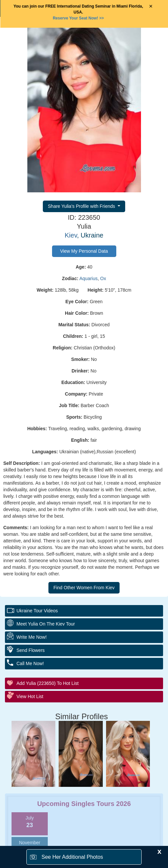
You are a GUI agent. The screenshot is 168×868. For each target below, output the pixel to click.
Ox (103, 278)
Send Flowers (31, 650)
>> (78, 18)
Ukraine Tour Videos (37, 611)
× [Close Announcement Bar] (151, 6)
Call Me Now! (30, 663)
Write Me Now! (32, 637)
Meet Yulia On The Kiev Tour (46, 624)
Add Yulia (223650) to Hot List (48, 683)
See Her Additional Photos (72, 857)
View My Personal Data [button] (84, 251)
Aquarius (88, 278)
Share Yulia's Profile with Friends (82, 206)
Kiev (71, 235)
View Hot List (30, 696)
